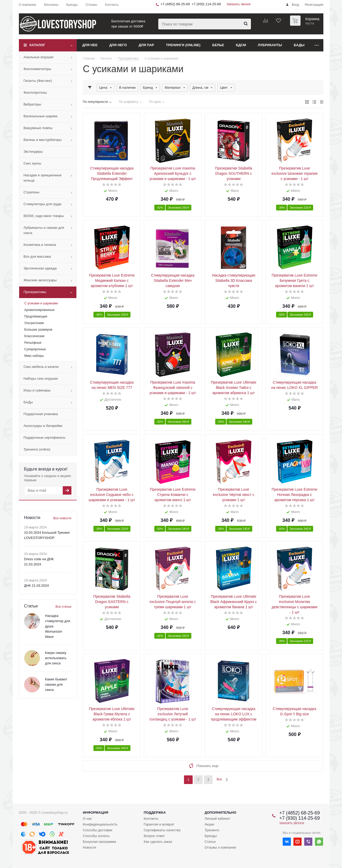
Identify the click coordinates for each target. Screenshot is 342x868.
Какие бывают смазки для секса (56, 684)
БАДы (299, 45)
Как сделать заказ (158, 842)
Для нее (90, 45)
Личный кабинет (217, 819)
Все (219, 779)
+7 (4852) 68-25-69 (175, 4)
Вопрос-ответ (154, 836)
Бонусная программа (100, 842)
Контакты (151, 819)
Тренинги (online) (183, 45)
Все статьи (63, 607)
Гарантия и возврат (159, 824)
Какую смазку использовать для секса (56, 658)
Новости (90, 847)
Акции (209, 824)
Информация (96, 813)
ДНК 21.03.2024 (36, 586)
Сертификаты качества (162, 830)
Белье (218, 45)
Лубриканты (270, 45)
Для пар (146, 45)
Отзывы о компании (220, 847)
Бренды (211, 836)
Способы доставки (98, 830)
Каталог (38, 45)
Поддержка (155, 813)
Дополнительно (220, 813)
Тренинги (212, 830)
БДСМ (241, 45)
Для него (118, 45)
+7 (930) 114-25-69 (206, 4)
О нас (88, 819)
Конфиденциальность (100, 824)
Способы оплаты (96, 836)
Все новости (62, 518)
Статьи (210, 842)
